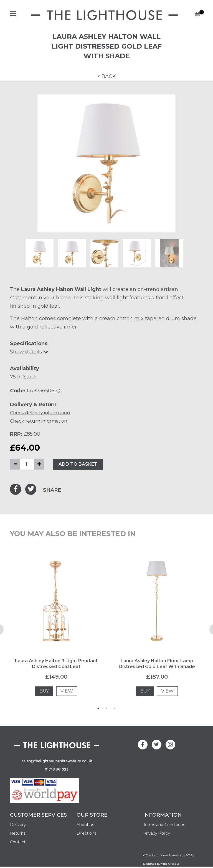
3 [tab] (115, 708)
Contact (18, 842)
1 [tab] (98, 708)
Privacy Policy (157, 833)
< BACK (107, 76)
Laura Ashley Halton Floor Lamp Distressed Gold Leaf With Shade (157, 664)
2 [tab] (106, 708)
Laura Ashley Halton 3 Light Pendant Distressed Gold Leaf (56, 664)
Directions (86, 833)
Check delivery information (40, 413)
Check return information (39, 421)
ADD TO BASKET (78, 464)
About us (85, 825)
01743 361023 (57, 769)
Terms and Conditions (164, 825)
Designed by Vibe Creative (161, 864)
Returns (18, 833)
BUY (44, 691)
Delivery (18, 825)
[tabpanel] (56, 629)
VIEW (67, 691)
